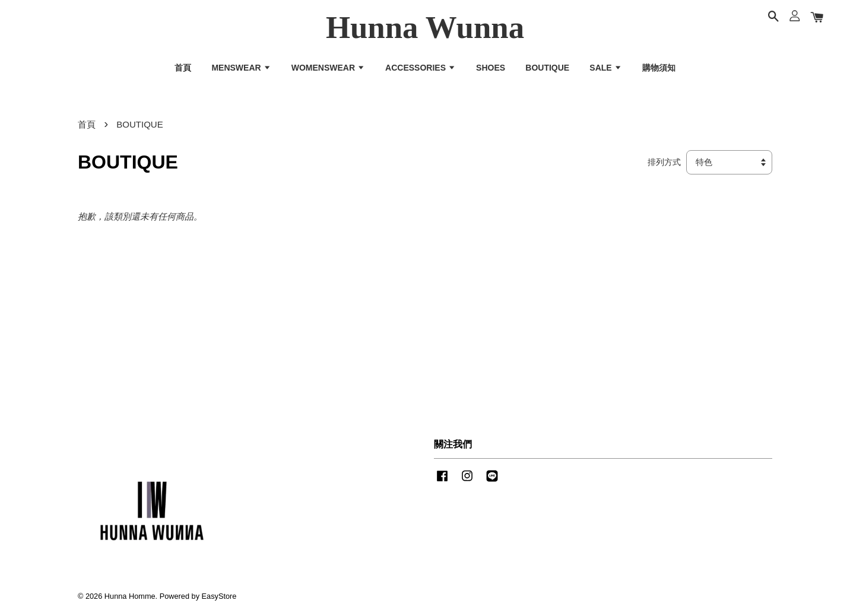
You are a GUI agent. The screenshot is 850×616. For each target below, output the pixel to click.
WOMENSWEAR (328, 68)
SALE (605, 68)
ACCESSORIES (421, 68)
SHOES (491, 68)
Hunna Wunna (425, 27)
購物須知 (659, 68)
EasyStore (219, 596)
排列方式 (664, 162)
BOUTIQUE (547, 68)
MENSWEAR (241, 68)
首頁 (183, 68)
